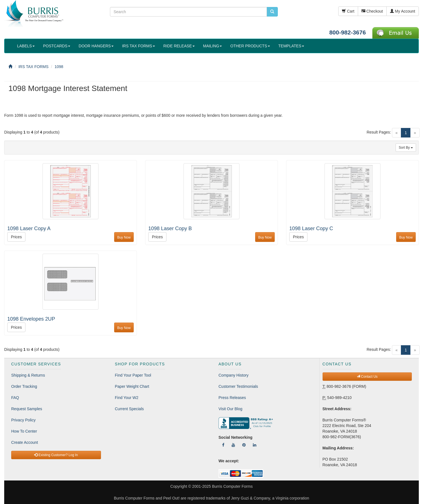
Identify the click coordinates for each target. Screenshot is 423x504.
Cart (348, 11)
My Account (403, 11)
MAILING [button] (213, 46)
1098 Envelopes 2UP (31, 319)
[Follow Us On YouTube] (233, 445)
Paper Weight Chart (132, 386)
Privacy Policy (23, 420)
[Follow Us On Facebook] (223, 445)
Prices (16, 237)
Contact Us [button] (367, 377)
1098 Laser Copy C (311, 228)
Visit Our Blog (230, 409)
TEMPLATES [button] (291, 46)
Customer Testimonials (238, 386)
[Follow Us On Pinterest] (244, 445)
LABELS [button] (26, 46)
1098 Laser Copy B (170, 228)
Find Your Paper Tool (133, 375)
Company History (233, 375)
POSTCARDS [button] (57, 46)
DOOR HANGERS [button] (96, 46)
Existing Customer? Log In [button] (56, 455)
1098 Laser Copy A (29, 228)
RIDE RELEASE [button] (179, 46)
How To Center (24, 431)
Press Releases (232, 398)
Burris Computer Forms (232, 486)
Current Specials (130, 409)
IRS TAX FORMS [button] (138, 46)
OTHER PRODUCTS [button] (250, 46)
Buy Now (124, 237)
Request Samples (27, 409)
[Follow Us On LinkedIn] (255, 445)
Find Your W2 (127, 398)
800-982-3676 (348, 32)
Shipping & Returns (28, 375)
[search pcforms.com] (272, 12)
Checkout (372, 11)
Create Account (25, 442)
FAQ (15, 398)
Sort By (406, 148)
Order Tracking (24, 386)
